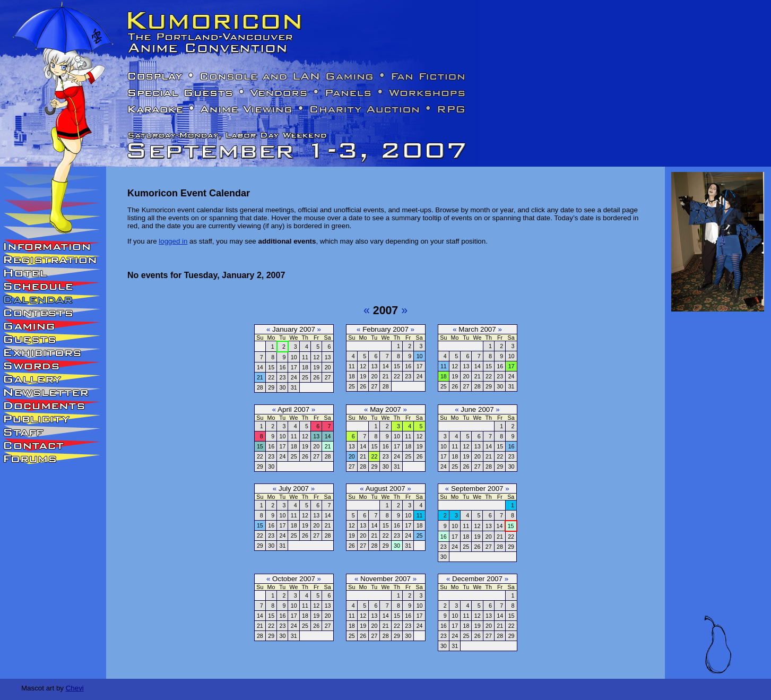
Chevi (75, 688)
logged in (173, 241)
